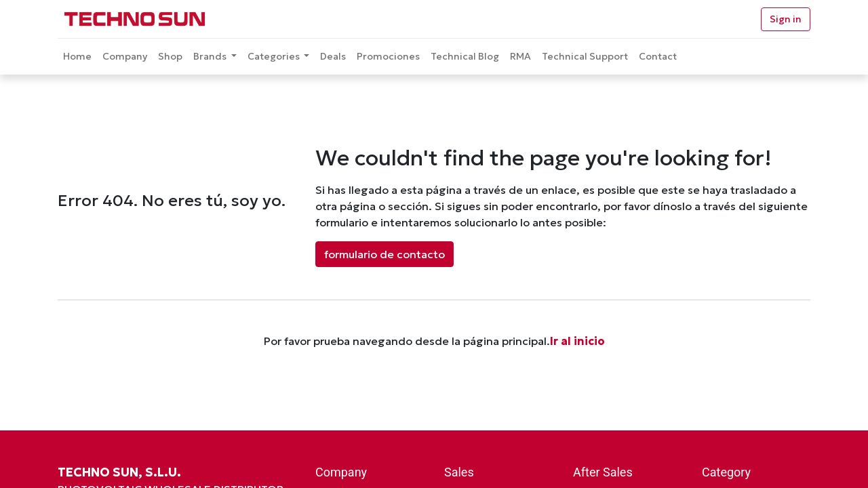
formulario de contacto (384, 254)
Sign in (786, 19)
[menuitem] (77, 57)
